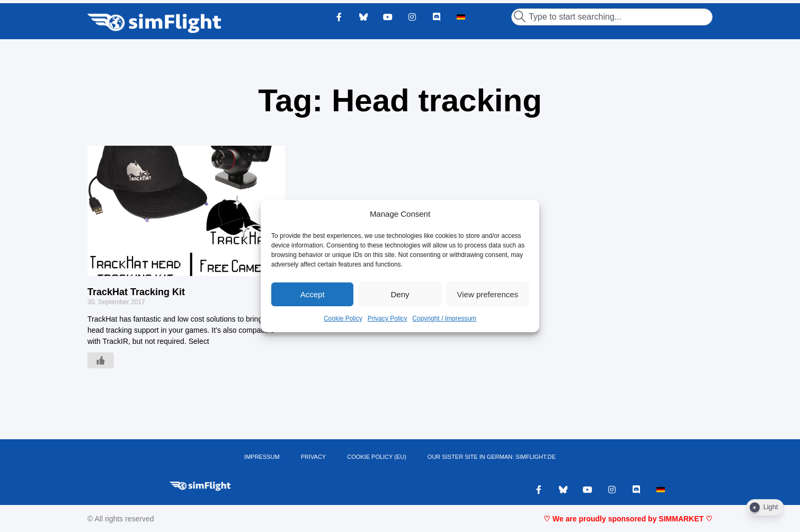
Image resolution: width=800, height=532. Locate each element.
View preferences (488, 294)
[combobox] (612, 17)
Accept (313, 294)
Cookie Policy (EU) (377, 457)
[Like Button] (101, 360)
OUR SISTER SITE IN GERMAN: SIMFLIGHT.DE (492, 457)
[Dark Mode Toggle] (765, 508)
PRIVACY (313, 457)
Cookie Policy (343, 318)
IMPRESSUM (262, 457)
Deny (400, 294)
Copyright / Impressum (444, 318)
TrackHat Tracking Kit (136, 292)
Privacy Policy (388, 318)
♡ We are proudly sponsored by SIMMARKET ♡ (628, 519)
